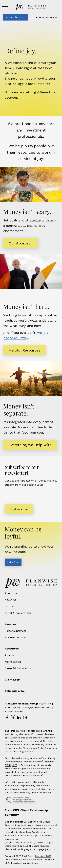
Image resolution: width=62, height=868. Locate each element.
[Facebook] (7, 717)
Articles (10, 655)
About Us (11, 600)
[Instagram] (25, 717)
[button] (16, 17)
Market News (13, 662)
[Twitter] (13, 717)
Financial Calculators (18, 668)
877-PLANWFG (14, 711)
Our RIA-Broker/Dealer (19, 613)
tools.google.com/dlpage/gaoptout (36, 849)
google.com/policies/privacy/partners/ (25, 842)
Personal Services (16, 631)
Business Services (16, 637)
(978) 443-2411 (46, 17)
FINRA (8, 765)
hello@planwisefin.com (37, 708)
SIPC (15, 765)
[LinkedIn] (19, 717)
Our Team (11, 606)
